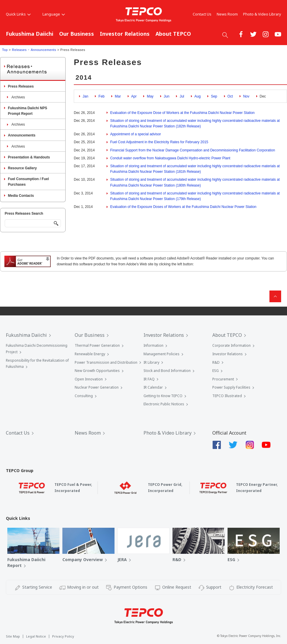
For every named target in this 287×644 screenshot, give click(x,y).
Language (54, 14)
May (150, 96)
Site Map (13, 636)
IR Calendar (153, 387)
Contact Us (202, 14)
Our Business (77, 34)
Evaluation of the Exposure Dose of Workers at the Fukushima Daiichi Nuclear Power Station (182, 113)
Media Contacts (21, 196)
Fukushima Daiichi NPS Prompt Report (28, 111)
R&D (216, 362)
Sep (214, 96)
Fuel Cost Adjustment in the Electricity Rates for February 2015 (159, 142)
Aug (198, 96)
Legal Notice (36, 636)
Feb (101, 96)
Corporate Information (232, 345)
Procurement (223, 379)
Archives (18, 97)
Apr (134, 96)
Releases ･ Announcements (34, 50)
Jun (166, 96)
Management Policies (162, 354)
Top (5, 50)
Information (153, 345)
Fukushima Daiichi (30, 34)
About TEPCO (173, 34)
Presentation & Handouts (29, 157)
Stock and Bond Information (167, 371)
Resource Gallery (22, 168)
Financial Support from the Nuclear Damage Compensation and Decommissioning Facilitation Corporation (193, 150)
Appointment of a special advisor (135, 134)
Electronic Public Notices (164, 404)
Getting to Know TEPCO (163, 396)
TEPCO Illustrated (227, 396)
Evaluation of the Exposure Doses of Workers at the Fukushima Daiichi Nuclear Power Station (183, 207)
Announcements (22, 135)
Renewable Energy (90, 354)
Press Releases (21, 86)
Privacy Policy (63, 636)
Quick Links (18, 14)
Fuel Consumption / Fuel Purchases (28, 182)
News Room (227, 14)
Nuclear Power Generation (97, 387)
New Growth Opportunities (97, 371)
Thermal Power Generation (97, 345)
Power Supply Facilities (231, 387)
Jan (85, 96)
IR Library (151, 362)
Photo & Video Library (262, 14)
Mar (118, 96)
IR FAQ (149, 379)
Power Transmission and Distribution (106, 362)
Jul (182, 96)
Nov (246, 96)
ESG (216, 371)
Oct (230, 96)
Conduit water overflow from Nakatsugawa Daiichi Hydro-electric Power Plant (170, 158)
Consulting (84, 396)
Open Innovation (89, 379)
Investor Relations (125, 34)
